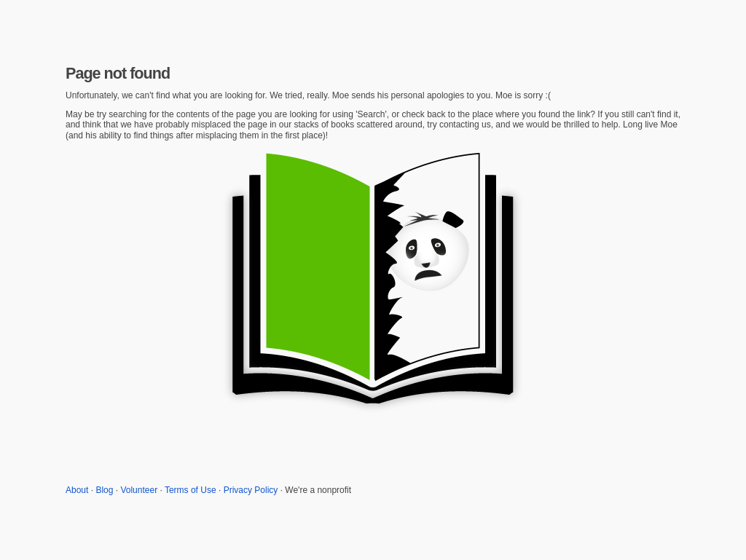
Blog (104, 490)
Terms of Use (191, 490)
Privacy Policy (251, 490)
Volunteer (139, 490)
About (77, 490)
